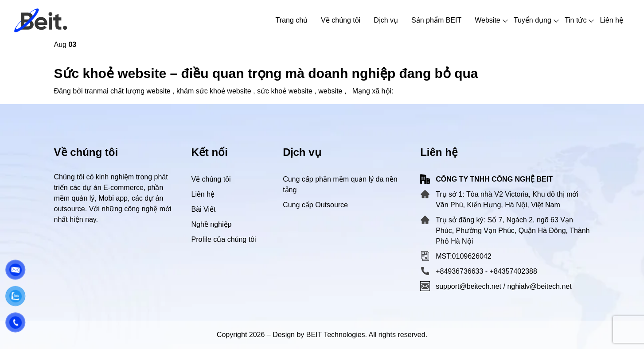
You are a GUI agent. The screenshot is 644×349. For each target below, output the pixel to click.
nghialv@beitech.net (539, 286)
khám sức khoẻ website (214, 91)
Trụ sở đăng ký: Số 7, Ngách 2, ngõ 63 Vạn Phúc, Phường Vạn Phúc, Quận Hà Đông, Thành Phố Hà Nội (513, 231)
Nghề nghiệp (212, 224)
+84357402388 (513, 271)
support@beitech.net (468, 286)
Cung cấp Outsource (315, 205)
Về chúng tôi (211, 179)
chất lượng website (141, 91)
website (330, 91)
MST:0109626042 (463, 256)
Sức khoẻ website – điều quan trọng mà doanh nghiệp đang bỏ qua (266, 73)
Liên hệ (203, 194)
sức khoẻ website (285, 91)
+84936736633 (459, 271)
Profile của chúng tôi (224, 239)
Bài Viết (204, 209)
